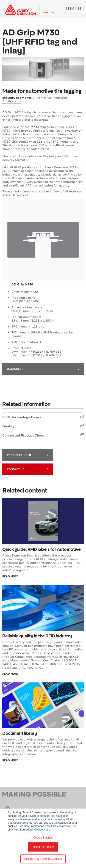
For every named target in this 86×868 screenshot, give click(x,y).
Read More (10, 576)
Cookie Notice (43, 830)
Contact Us (28, 469)
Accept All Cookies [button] (43, 847)
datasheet (43, 369)
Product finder (28, 455)
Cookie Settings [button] (43, 838)
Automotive (42, 98)
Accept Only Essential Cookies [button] (43, 859)
